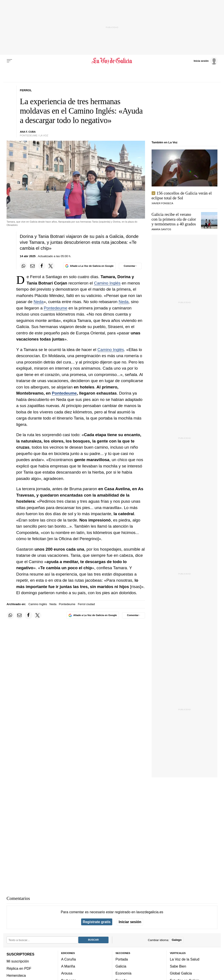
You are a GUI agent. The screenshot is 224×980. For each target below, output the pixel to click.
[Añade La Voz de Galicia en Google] (89, 266)
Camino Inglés (107, 283)
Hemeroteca (16, 975)
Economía (123, 973)
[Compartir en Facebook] (42, 266)
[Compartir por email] (33, 266)
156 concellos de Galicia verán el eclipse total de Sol (182, 196)
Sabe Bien (178, 966)
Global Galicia (181, 973)
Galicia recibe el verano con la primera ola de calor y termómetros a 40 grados (174, 219)
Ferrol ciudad (86, 604)
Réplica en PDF (19, 968)
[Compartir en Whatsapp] (23, 266)
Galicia (121, 966)
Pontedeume (56, 308)
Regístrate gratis (97, 922)
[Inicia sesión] (206, 61)
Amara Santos (161, 229)
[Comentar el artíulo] (130, 266)
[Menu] (9, 61)
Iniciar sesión (130, 922)
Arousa (67, 973)
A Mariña (68, 966)
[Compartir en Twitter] (51, 266)
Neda (39, 302)
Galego (177, 940)
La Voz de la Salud (185, 959)
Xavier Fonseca (162, 203)
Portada (122, 959)
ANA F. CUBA (28, 132)
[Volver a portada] (112, 61)
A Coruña (69, 959)
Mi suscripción (18, 961)
